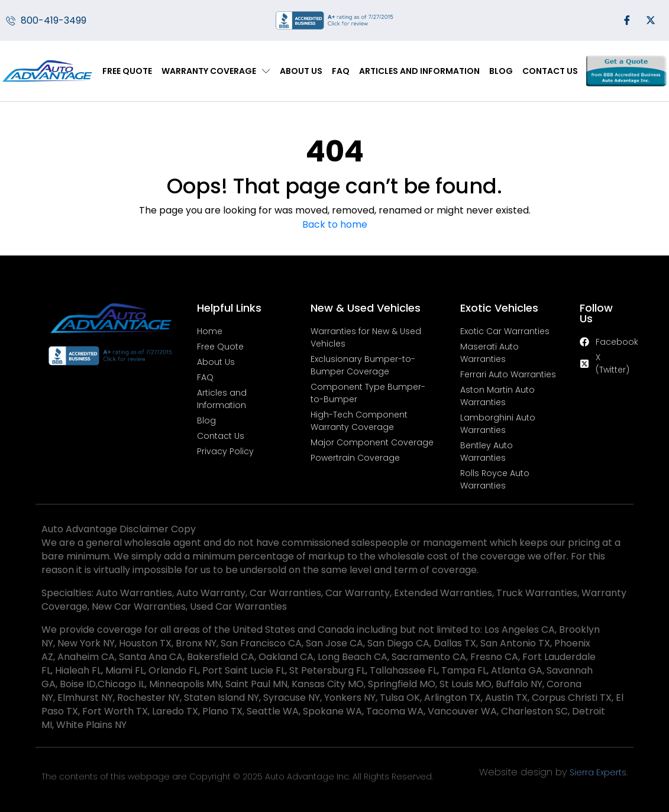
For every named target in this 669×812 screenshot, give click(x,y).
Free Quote (127, 71)
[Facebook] (627, 21)
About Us (301, 71)
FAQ (341, 71)
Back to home (335, 224)
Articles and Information (419, 71)
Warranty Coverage (216, 71)
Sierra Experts (598, 772)
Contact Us (550, 71)
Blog (501, 71)
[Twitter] (651, 21)
